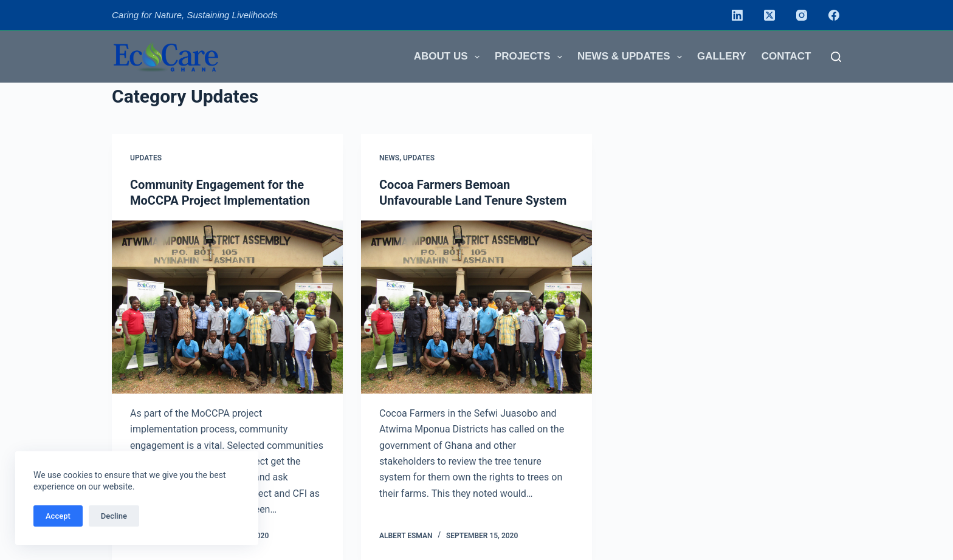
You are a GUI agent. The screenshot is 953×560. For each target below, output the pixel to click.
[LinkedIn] (737, 15)
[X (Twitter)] (769, 15)
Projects (531, 57)
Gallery (722, 56)
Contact (786, 56)
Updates (146, 158)
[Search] (836, 57)
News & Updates (632, 57)
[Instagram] (802, 15)
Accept (58, 516)
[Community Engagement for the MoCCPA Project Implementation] (227, 307)
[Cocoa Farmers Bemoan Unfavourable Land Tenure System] (476, 307)
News (389, 158)
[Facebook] (834, 15)
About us (449, 57)
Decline (114, 516)
